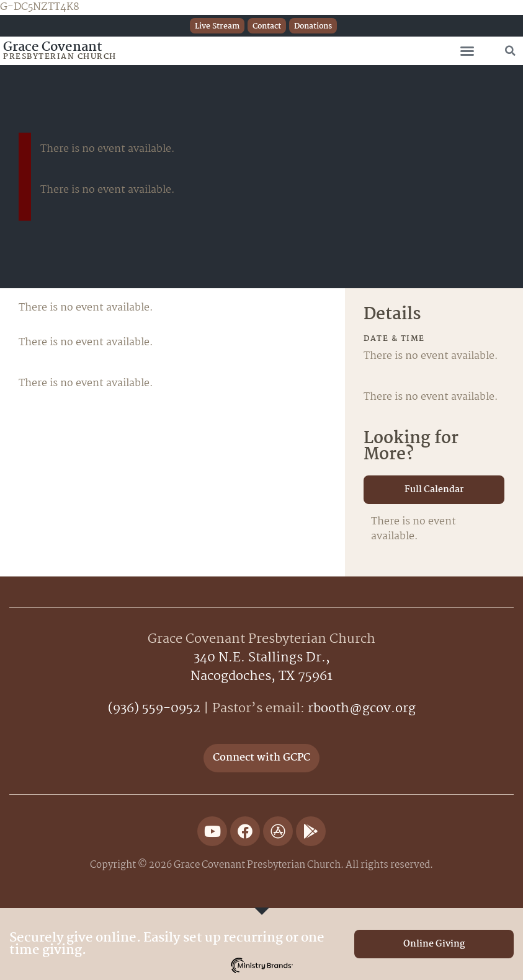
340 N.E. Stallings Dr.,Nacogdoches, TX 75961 (261, 667)
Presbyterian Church (60, 57)
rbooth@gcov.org (362, 709)
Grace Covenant (53, 47)
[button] (467, 51)
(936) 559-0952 (154, 709)
